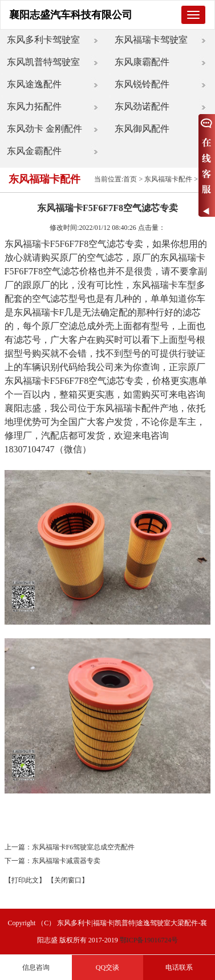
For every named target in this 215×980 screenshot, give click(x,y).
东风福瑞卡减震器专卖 (66, 861)
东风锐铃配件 (142, 84)
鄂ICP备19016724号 (149, 940)
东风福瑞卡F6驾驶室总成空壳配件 (84, 847)
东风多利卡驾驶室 (43, 40)
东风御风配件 (142, 129)
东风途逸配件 (34, 84)
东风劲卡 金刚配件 (44, 129)
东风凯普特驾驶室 (43, 62)
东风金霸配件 (34, 151)
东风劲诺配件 (142, 106)
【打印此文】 (25, 880)
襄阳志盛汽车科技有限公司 (71, 15)
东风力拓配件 (34, 106)
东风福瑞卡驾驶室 (151, 40)
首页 (130, 179)
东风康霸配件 (142, 62)
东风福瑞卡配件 (168, 179)
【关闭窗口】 (68, 880)
